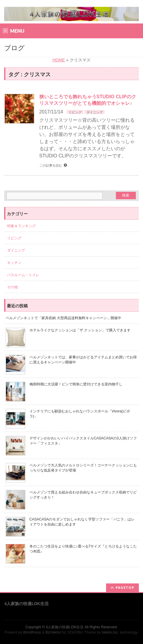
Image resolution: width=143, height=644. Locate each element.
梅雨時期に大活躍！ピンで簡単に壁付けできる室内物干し (76, 384)
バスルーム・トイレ (23, 275)
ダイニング (95, 112)
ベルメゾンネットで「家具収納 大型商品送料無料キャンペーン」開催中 (63, 318)
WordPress (32, 632)
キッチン (14, 263)
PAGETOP (125, 587)
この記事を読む (51, 165)
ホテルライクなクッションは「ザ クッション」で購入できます (80, 330)
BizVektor (53, 632)
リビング (75, 112)
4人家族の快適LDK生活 (64, 627)
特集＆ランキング (21, 226)
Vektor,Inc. (110, 632)
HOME (59, 60)
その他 (13, 287)
